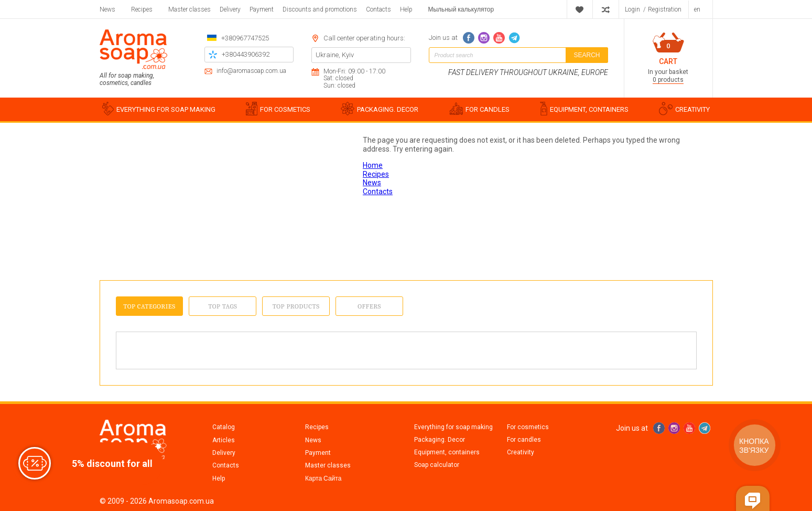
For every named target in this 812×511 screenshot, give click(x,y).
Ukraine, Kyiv (335, 55)
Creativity (521, 452)
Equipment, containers (447, 452)
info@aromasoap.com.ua (251, 71)
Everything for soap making (453, 427)
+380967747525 (245, 38)
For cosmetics (528, 427)
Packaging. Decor (440, 440)
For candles (524, 440)
